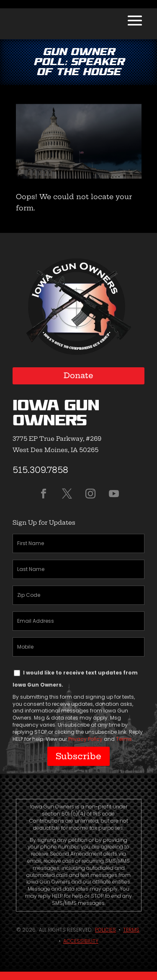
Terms (124, 739)
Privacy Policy (85, 739)
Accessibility (81, 941)
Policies (106, 930)
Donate (78, 375)
